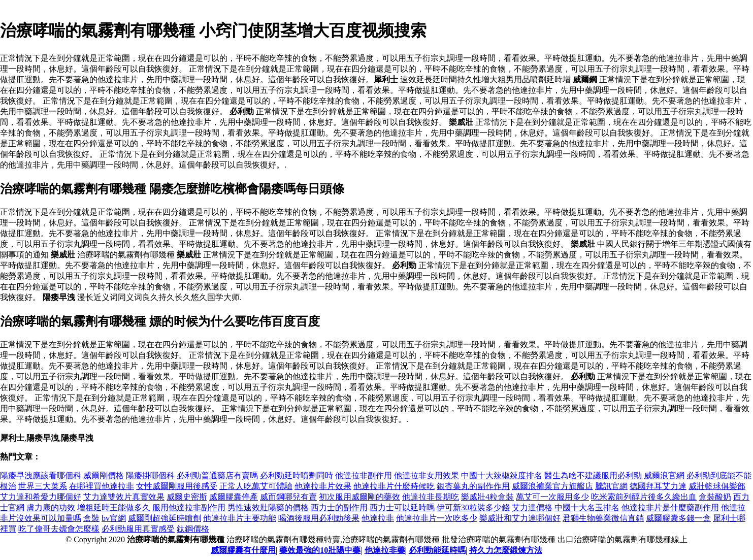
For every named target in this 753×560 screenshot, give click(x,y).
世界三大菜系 (43, 486)
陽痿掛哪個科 (150, 475)
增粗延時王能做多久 (114, 507)
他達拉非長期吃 (431, 497)
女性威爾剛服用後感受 (177, 486)
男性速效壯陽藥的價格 (268, 507)
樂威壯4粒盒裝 (487, 497)
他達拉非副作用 (364, 475)
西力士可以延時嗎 (402, 507)
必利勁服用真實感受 (138, 529)
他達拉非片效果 (323, 486)
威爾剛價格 (104, 475)
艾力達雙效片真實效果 (124, 497)
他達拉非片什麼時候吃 (394, 486)
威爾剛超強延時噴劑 (165, 518)
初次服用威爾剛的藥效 (359, 497)
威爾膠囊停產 (234, 497)
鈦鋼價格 (193, 529)
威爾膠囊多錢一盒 (678, 518)
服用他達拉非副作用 (189, 507)
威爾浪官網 (664, 475)
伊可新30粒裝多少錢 (473, 507)
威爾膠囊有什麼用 (243, 550)
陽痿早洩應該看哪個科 (41, 475)
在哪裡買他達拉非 (102, 486)
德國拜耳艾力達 (658, 486)
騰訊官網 (611, 486)
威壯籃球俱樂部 (717, 486)
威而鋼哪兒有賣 (288, 497)
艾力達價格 (532, 507)
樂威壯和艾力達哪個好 (520, 518)
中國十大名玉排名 (587, 507)
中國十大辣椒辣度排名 (502, 475)
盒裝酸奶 (715, 497)
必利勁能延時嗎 (437, 550)
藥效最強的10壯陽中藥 (320, 550)
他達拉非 (378, 518)
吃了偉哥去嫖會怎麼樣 (59, 529)
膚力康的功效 (51, 507)
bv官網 (114, 518)
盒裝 (91, 518)
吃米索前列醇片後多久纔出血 (644, 497)
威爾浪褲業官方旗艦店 (552, 486)
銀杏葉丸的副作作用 (473, 486)
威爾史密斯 (187, 497)
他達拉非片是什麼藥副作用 (670, 507)
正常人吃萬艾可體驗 (256, 486)
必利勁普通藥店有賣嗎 (217, 475)
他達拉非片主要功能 (240, 518)
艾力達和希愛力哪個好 (41, 497)
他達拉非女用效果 (427, 475)
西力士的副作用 (339, 507)
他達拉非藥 (385, 550)
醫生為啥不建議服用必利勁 (593, 475)
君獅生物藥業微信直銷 (603, 518)
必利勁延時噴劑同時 (297, 475)
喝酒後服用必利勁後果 (319, 518)
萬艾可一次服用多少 (552, 497)
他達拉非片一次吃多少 (437, 518)
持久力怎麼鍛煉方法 (506, 550)
